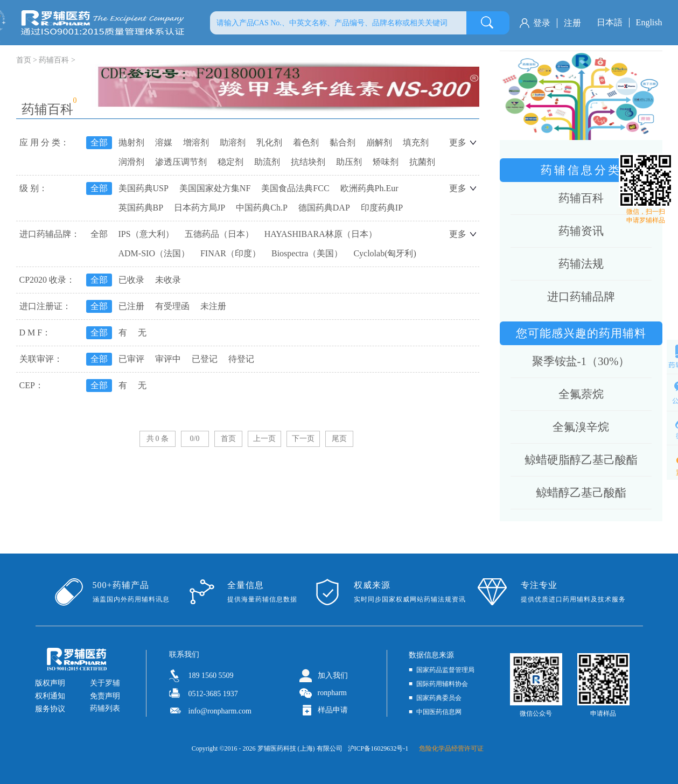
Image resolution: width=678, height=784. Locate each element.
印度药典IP (382, 208)
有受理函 (172, 306)
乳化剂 (269, 142)
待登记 (241, 359)
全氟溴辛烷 (581, 427)
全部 (99, 142)
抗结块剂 (308, 162)
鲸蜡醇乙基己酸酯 (581, 493)
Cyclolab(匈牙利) (385, 253)
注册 (572, 23)
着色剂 (306, 142)
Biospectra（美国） (307, 253)
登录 (542, 23)
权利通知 (50, 696)
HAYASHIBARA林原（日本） (321, 234)
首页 (228, 439)
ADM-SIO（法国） (154, 253)
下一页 (303, 439)
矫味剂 (386, 162)
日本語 (610, 22)
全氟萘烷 (581, 394)
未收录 (168, 280)
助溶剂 (233, 142)
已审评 (131, 359)
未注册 (213, 306)
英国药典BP (141, 208)
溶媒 (164, 142)
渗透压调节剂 (181, 162)
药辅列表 (105, 708)
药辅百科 (54, 60)
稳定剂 (230, 162)
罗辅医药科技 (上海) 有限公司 (300, 748)
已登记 (205, 359)
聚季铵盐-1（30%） (581, 361)
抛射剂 (131, 142)
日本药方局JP (200, 208)
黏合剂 (343, 142)
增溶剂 (196, 142)
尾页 (339, 439)
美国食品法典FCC (295, 188)
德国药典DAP (324, 208)
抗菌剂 (422, 162)
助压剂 (349, 162)
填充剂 (416, 142)
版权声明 (50, 683)
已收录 (131, 280)
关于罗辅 (105, 683)
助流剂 (267, 162)
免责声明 (105, 696)
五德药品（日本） (219, 234)
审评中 (168, 359)
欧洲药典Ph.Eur (369, 188)
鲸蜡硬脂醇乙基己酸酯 (581, 460)
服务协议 (50, 709)
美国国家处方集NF (215, 188)
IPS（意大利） (146, 234)
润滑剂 (131, 162)
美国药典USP (144, 188)
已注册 (131, 306)
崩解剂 (379, 142)
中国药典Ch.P (262, 208)
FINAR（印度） (230, 253)
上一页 (264, 439)
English (649, 22)
